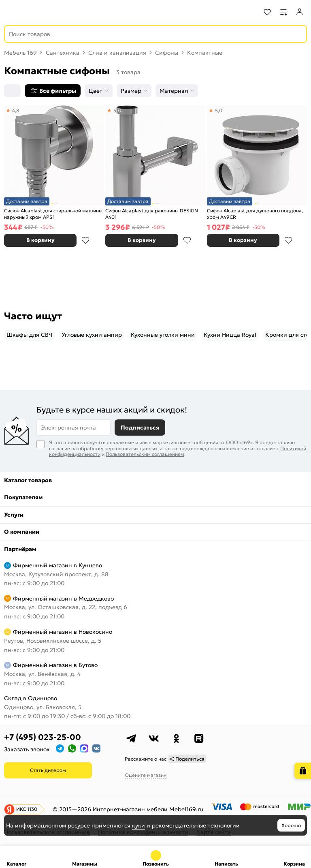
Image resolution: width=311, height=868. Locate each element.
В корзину (40, 240)
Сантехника (63, 53)
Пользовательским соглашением (145, 454)
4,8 (16, 110)
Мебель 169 (20, 53)
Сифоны (167, 53)
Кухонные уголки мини (163, 335)
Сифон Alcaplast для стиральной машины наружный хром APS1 (53, 214)
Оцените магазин (146, 775)
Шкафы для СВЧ (30, 335)
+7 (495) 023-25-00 (43, 737)
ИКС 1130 (27, 809)
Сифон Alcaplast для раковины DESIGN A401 (152, 214)
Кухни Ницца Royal (230, 335)
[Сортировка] (12, 91)
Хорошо (291, 825)
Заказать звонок (27, 749)
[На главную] (37, 12)
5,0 (117, 110)
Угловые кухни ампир (92, 335)
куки (138, 825)
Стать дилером (48, 770)
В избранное (85, 240)
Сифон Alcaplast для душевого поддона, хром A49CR (255, 214)
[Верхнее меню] (11, 12)
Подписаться (140, 428)
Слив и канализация (117, 53)
